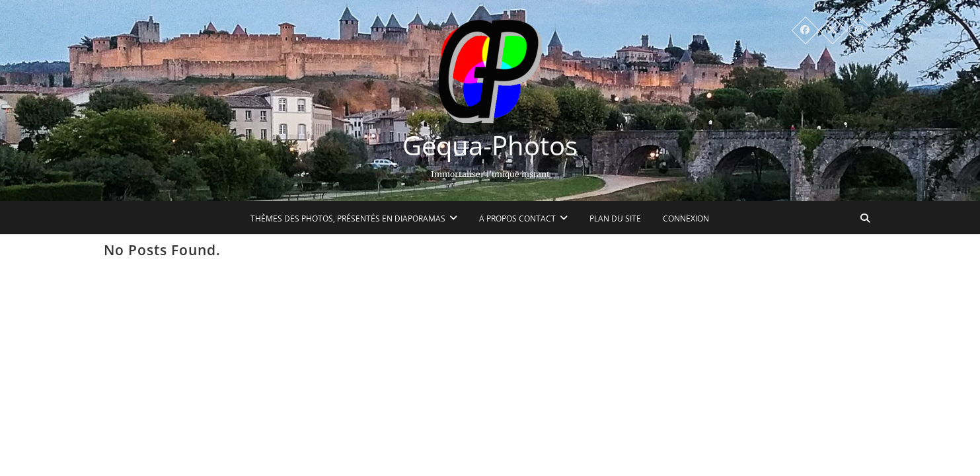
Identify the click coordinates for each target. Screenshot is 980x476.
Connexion (687, 218)
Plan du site (616, 218)
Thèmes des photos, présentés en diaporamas (349, 218)
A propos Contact (518, 218)
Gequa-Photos (490, 145)
